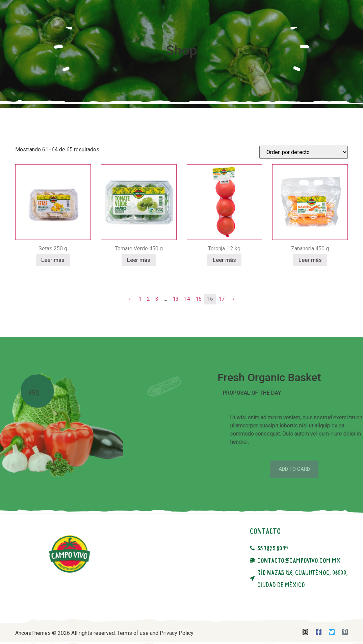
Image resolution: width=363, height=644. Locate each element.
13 (176, 319)
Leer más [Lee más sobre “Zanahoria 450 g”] (310, 281)
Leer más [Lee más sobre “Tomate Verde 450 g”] (139, 281)
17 (222, 319)
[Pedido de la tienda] (304, 173)
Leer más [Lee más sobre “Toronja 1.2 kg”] (224, 281)
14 (187, 319)
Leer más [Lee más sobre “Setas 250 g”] (53, 281)
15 (199, 319)
